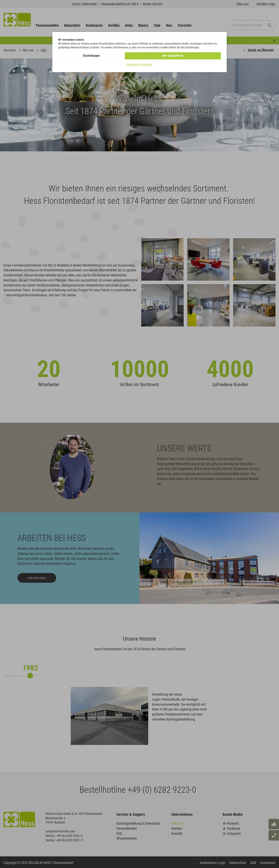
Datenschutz (133, 65)
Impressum (147, 65)
